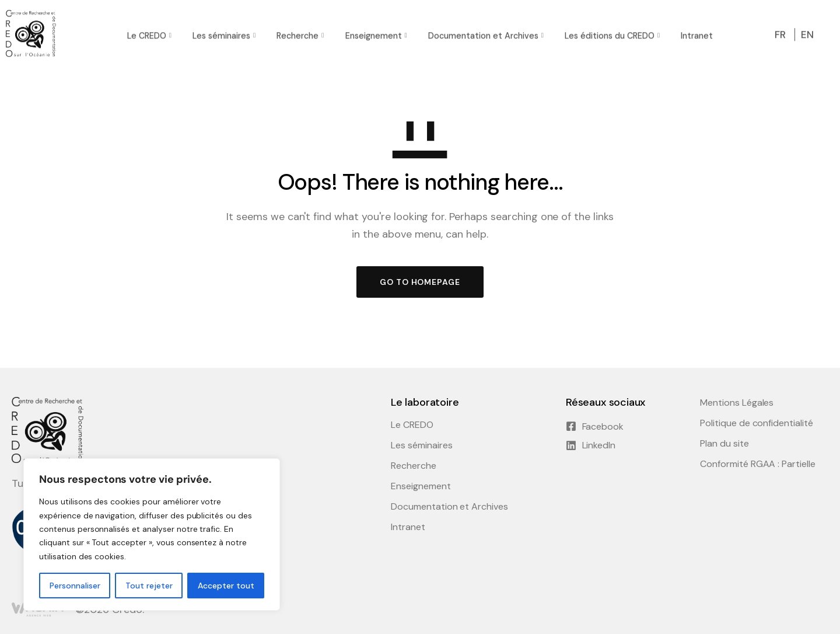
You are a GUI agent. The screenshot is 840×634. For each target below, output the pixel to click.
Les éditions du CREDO (610, 34)
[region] (152, 534)
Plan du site (724, 444)
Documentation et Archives (483, 34)
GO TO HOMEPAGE (420, 282)
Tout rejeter (149, 586)
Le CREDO (147, 34)
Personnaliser (75, 586)
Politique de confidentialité (757, 423)
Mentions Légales (737, 403)
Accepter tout (226, 586)
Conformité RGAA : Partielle (758, 464)
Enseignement (374, 34)
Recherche (297, 34)
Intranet (697, 34)
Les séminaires (221, 34)
